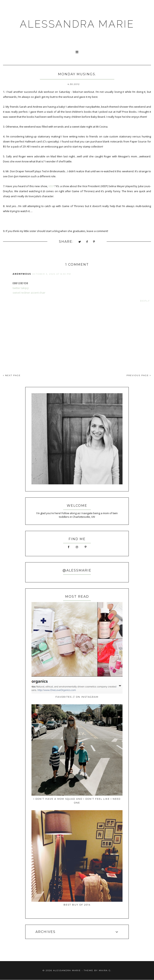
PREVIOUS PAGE (139, 375)
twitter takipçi (21, 288)
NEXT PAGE (12, 375)
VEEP (51, 186)
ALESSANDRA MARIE (77, 24)
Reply (145, 301)
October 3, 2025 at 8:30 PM (52, 274)
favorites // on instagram (77, 697)
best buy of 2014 (77, 905)
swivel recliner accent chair (29, 293)
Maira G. (105, 970)
